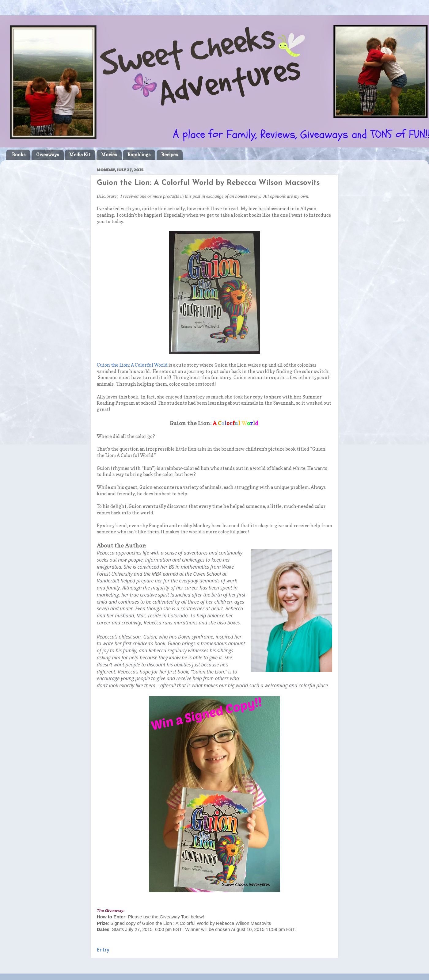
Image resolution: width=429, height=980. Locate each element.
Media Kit (80, 155)
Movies (109, 155)
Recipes (169, 155)
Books (19, 155)
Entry (103, 950)
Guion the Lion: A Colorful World (132, 365)
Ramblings (139, 155)
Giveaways (47, 155)
